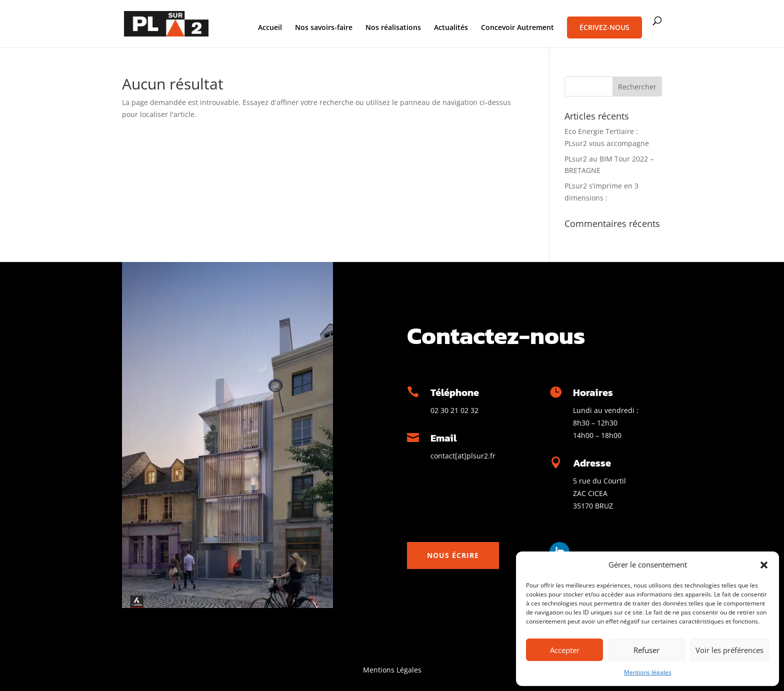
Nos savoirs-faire (324, 28)
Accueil (270, 28)
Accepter (565, 650)
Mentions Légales (392, 670)
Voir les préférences (729, 650)
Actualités (451, 28)
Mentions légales (648, 672)
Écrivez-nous (604, 27)
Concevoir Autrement (517, 28)
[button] (764, 565)
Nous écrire (453, 555)
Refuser (646, 650)
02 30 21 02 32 (454, 410)
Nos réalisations (393, 28)
